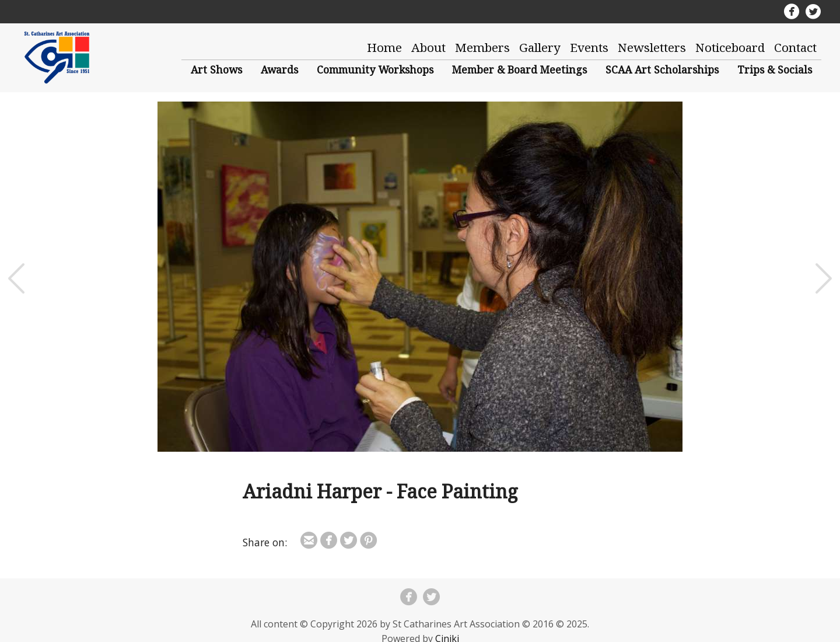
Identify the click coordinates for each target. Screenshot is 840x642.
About (428, 47)
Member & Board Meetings (519, 69)
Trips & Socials (775, 69)
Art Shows (216, 69)
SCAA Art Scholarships (662, 69)
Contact (795, 47)
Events (589, 47)
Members (482, 47)
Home (384, 47)
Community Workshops (375, 69)
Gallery (540, 47)
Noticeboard (730, 47)
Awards (279, 69)
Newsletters (652, 47)
